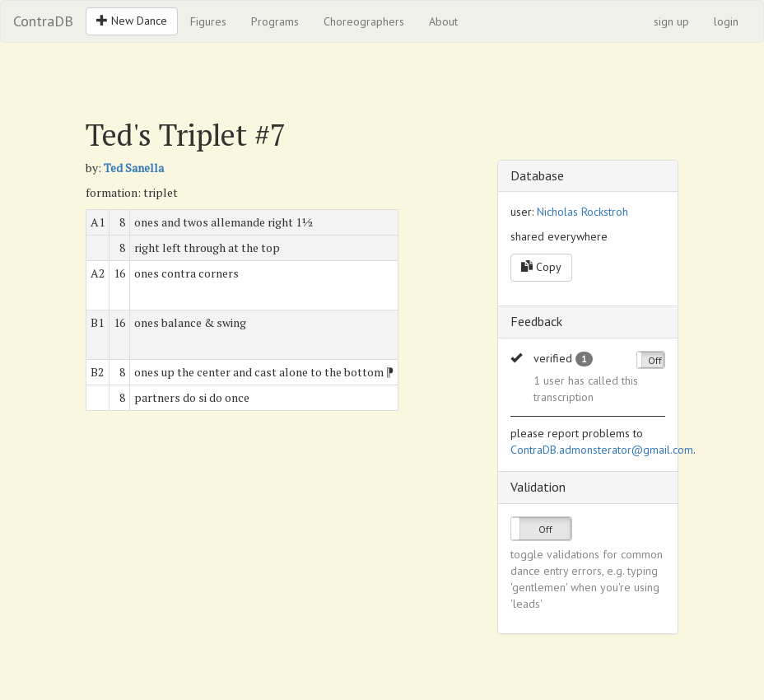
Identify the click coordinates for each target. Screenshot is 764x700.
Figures (208, 21)
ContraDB (43, 21)
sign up (671, 21)
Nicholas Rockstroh (582, 212)
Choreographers (364, 21)
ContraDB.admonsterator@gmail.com (602, 450)
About (443, 21)
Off (655, 360)
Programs (275, 21)
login (726, 21)
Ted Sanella (134, 168)
